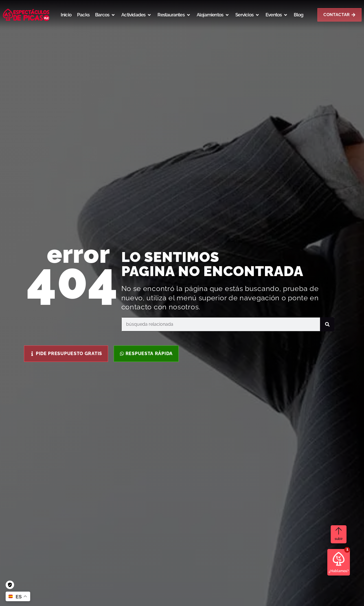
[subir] (339, 531)
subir (339, 539)
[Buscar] (327, 324)
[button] (105, 15)
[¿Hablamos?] (339, 559)
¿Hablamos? (339, 571)
